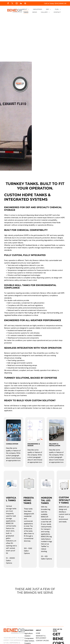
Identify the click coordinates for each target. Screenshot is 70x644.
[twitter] (12, 4)
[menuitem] (25, 9)
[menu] (66, 31)
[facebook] (8, 4)
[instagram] (17, 4)
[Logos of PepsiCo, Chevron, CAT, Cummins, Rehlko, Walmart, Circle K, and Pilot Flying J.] (35, 607)
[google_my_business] (25, 4)
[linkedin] (21, 4)
